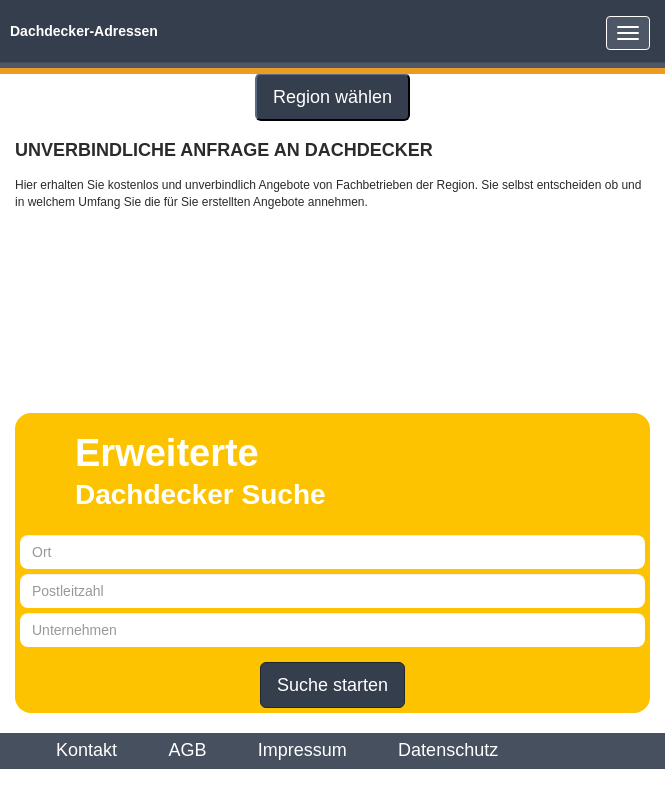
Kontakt (86, 750)
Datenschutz (448, 750)
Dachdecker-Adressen (84, 31)
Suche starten (332, 685)
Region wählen (332, 97)
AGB (187, 750)
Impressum (302, 750)
